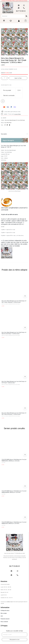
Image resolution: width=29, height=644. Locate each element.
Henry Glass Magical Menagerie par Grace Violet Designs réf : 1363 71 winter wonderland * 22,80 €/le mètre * (14, 301)
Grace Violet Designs (8, 123)
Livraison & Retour (18, 114)
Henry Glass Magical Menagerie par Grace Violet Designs (15, 120)
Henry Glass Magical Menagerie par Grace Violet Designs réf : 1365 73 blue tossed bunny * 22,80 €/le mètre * (14, 414)
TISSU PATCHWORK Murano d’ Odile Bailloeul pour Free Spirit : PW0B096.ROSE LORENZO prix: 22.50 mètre (14, 460)
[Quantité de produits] (5, 78)
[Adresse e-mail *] (14, 635)
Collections (3, 463)
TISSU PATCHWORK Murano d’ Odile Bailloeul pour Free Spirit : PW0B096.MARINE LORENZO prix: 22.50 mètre (14, 492)
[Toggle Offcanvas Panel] (4, 21)
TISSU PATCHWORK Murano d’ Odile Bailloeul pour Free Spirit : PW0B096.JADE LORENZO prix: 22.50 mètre (14, 523)
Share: (2, 125)
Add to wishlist (3, 101)
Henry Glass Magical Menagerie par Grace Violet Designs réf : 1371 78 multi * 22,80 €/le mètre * (14, 382)
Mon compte (4, 613)
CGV (2, 616)
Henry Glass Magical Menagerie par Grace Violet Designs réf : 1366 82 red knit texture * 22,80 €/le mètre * (14, 333)
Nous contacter (4, 622)
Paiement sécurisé (5, 619)
